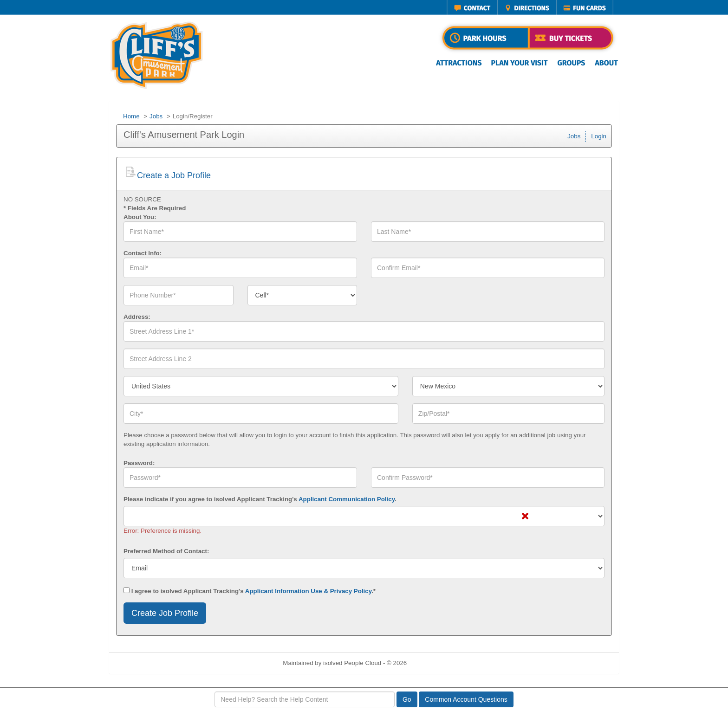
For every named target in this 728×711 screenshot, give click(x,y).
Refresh (434, 663)
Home (131, 116)
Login (599, 136)
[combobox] (302, 295)
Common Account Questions (466, 699)
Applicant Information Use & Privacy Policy (308, 591)
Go (407, 699)
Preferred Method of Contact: (166, 551)
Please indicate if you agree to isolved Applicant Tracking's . (260, 499)
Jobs (156, 116)
